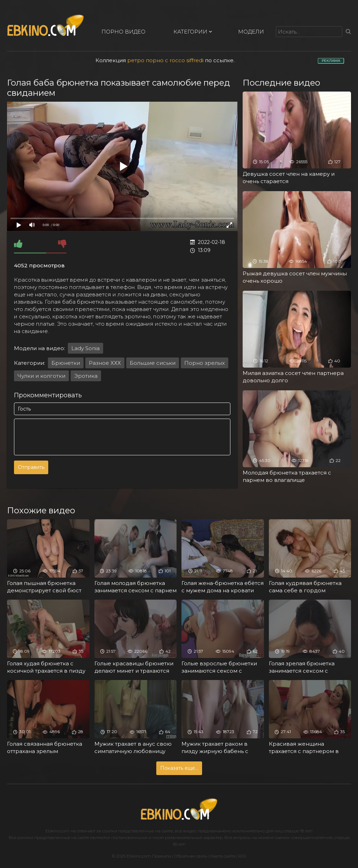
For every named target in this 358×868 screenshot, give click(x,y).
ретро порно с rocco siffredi (165, 60)
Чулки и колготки (41, 376)
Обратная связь (191, 856)
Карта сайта (223, 856)
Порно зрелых (205, 363)
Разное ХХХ (105, 363)
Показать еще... (179, 768)
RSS (242, 856)
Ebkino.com (58, 831)
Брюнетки (66, 363)
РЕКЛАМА (331, 61)
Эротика (86, 376)
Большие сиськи (153, 363)
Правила (162, 856)
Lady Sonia (85, 348)
